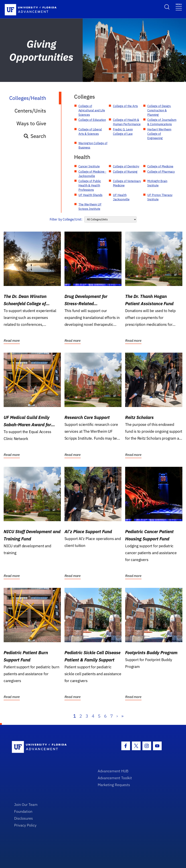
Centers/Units (30, 111)
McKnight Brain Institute (157, 183)
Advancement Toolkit (115, 778)
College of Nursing (125, 172)
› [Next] (117, 716)
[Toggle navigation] (179, 7)
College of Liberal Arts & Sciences (90, 132)
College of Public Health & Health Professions (90, 185)
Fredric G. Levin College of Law (123, 132)
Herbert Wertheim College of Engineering (159, 134)
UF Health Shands (90, 195)
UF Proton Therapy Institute (160, 197)
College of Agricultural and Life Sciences (92, 110)
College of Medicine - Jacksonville (92, 174)
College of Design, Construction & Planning (159, 110)
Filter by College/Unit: (66, 219)
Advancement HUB (113, 771)
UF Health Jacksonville (121, 197)
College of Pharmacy (161, 172)
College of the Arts (125, 106)
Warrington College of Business (93, 145)
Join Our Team (26, 804)
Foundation (23, 811)
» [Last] (122, 716)
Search (35, 136)
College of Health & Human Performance (127, 122)
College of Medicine (160, 166)
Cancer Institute (89, 166)
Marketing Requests (114, 785)
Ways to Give (31, 123)
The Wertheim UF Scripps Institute (90, 207)
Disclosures (24, 818)
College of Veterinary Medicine (127, 183)
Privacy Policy (25, 825)
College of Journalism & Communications (162, 122)
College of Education (92, 120)
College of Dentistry (126, 166)
